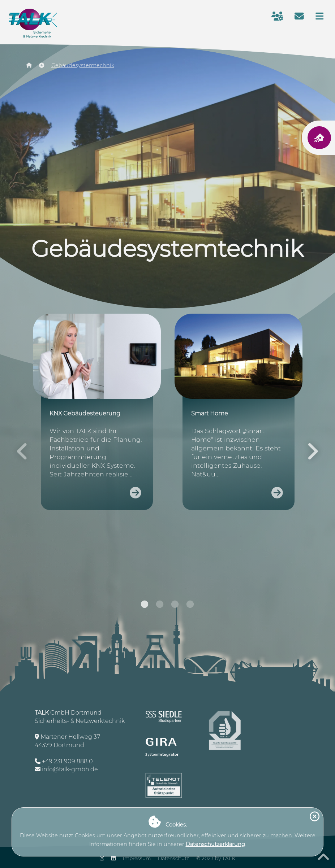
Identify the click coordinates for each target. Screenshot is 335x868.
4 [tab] (190, 606)
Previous (22, 451)
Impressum (137, 858)
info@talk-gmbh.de (70, 769)
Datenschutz (173, 858)
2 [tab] (160, 606)
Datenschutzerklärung (215, 844)
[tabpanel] (97, 416)
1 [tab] (145, 606)
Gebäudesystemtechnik (83, 65)
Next (313, 451)
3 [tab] (175, 606)
